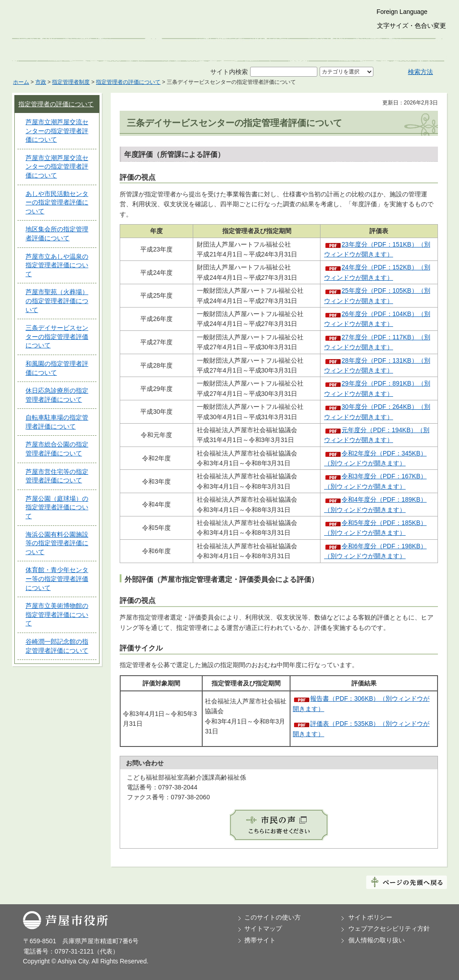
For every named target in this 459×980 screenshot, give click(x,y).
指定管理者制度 (71, 82)
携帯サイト (260, 940)
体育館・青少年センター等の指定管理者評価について (57, 579)
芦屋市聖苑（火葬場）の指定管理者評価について (57, 301)
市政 (41, 82)
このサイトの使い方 (273, 917)
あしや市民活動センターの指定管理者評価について (57, 202)
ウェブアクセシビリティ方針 (389, 928)
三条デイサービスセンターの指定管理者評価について (57, 336)
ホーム (21, 82)
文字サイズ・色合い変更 (411, 26)
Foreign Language (402, 12)
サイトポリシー (370, 917)
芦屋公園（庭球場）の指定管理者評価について (57, 507)
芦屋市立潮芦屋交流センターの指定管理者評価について (57, 131)
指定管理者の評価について (128, 82)
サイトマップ (263, 928)
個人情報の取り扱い (377, 940)
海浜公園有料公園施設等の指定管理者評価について (57, 543)
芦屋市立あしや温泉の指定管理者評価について (57, 265)
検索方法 (420, 72)
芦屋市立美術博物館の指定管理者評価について (57, 614)
